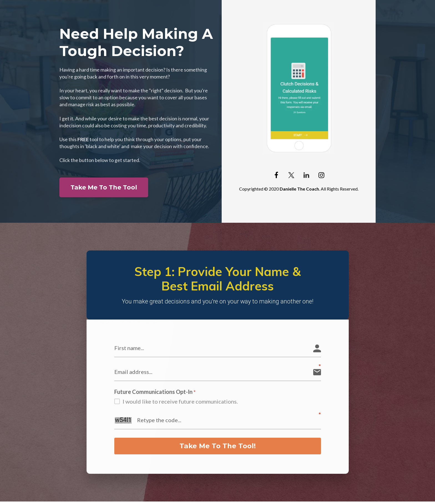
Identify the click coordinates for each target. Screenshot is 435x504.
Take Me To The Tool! (218, 447)
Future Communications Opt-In (155, 392)
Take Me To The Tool (104, 187)
